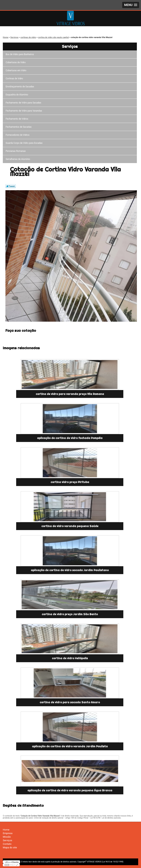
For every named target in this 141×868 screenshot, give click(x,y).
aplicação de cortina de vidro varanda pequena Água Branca (70, 790)
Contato (7, 844)
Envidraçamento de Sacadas (20, 87)
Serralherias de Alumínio (18, 159)
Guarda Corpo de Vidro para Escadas (25, 143)
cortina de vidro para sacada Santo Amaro (70, 702)
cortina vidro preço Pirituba (70, 482)
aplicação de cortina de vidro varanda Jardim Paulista (70, 746)
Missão (7, 837)
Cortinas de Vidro (15, 79)
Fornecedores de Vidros (18, 135)
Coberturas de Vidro (16, 62)
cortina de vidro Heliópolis (70, 658)
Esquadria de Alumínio (17, 95)
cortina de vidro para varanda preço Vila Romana (70, 394)
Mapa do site (10, 847)
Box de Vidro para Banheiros (20, 54)
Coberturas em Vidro (17, 70)
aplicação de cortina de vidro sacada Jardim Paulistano (70, 570)
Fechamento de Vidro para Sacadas (24, 103)
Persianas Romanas (16, 151)
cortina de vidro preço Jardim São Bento (70, 614)
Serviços (70, 46)
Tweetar (11, 186)
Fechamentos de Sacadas (19, 127)
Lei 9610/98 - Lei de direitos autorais (105, 818)
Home (6, 830)
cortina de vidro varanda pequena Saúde (70, 526)
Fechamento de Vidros (17, 119)
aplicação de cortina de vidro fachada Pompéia (70, 438)
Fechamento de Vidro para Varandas (24, 111)
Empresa (8, 833)
